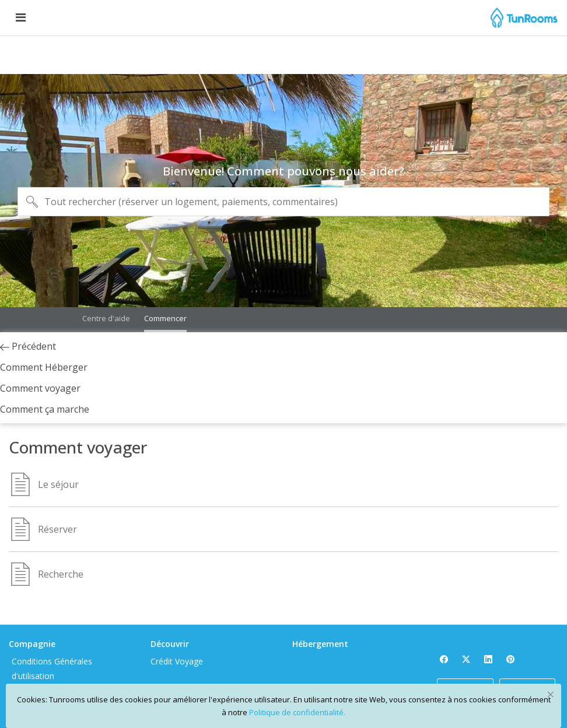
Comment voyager (123, 392)
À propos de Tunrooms (105, 638)
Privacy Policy (108, 660)
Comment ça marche (109, 420)
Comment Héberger (126, 371)
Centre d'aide (106, 294)
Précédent (110, 350)
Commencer (165, 294)
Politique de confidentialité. (297, 712)
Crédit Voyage (213, 602)
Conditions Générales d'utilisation (123, 609)
